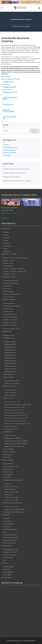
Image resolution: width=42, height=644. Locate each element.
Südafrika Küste (8, 286)
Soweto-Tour (8, 82)
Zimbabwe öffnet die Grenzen (11, 177)
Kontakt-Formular (9, 524)
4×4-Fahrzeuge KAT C (11, 393)
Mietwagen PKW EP (11, 353)
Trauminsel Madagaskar (10, 317)
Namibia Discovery (9, 309)
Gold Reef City (8, 104)
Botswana (6, 238)
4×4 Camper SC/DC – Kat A (13, 402)
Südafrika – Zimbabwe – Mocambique (14, 269)
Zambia (6, 240)
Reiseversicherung (9, 469)
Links (5, 560)
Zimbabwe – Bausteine (10, 322)
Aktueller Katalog (8, 558)
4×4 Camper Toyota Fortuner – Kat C (16, 415)
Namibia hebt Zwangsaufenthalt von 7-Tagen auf (17, 181)
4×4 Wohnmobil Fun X (11, 426)
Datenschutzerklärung (9, 150)
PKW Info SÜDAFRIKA (9, 452)
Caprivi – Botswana (9, 297)
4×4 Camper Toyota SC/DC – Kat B (15, 407)
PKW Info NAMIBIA (9, 449)
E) (2, 107)
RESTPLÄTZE (7, 569)
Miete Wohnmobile (9, 377)
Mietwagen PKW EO (11, 363)
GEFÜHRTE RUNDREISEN (9, 300)
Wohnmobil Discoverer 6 (12, 383)
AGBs (5, 532)
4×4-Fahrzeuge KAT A (11, 390)
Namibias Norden (9, 266)
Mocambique (7, 246)
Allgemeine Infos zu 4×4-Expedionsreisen (15, 258)
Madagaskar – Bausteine (11, 320)
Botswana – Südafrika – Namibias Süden (15, 271)
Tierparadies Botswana (10, 314)
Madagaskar (7, 251)
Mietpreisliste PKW (11, 435)
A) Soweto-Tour (6, 84)
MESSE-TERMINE (8, 572)
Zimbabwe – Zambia (9, 274)
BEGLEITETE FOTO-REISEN (9, 325)
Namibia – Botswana (9, 260)
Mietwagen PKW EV (11, 355)
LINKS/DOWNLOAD (7, 546)
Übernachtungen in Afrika (11, 466)
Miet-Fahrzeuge (8, 472)
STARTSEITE (7, 518)
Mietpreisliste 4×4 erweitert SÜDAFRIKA (16, 441)
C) (2, 95)
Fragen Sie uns (6, 76)
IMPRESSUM (5, 218)
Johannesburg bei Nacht (10, 98)
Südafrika (6, 232)
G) (2, 121)
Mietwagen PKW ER (11, 358)
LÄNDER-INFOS (6, 229)
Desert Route (7, 289)
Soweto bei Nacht (10, 87)
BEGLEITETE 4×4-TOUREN (9, 254)
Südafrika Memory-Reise (11, 283)
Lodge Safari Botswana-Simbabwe (15, 509)
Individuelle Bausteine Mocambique (14, 512)
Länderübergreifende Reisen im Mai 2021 (15, 173)
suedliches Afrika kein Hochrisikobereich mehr (16, 169)
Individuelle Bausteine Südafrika (13, 480)
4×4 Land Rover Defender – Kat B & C (16, 421)
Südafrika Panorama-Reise (11, 281)
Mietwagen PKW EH (11, 361)
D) (2, 102)
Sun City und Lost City (10, 117)
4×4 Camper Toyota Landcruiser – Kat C (16, 418)
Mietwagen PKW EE (11, 366)
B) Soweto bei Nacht (7, 89)
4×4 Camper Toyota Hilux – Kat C (14, 413)
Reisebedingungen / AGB (10, 147)
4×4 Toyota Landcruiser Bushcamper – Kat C (18, 424)
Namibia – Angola (8, 263)
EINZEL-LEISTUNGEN (24, 25)
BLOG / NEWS (7, 575)
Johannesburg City (10, 92)
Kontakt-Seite (7, 155)
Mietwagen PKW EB (11, 342)
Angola (6, 249)
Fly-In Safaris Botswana (12, 507)
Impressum (6, 145)
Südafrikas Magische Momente (12, 306)
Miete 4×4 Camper (11, 395)
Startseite (13, 25)
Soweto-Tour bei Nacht (12, 487)
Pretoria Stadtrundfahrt (9, 110)
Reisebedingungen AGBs (11, 537)
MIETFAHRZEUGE (7, 332)
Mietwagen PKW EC (11, 344)
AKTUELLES (5, 563)
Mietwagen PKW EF (10, 350)
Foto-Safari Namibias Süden (12, 329)
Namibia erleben (8, 311)
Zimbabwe (7, 243)
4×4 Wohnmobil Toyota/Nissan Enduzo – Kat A (18, 404)
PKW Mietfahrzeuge (9, 338)
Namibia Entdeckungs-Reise (11, 294)
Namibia (6, 235)
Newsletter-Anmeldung (10, 152)
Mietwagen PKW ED (11, 347)
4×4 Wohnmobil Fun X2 (12, 429)
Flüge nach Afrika (8, 464)
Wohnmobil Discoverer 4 (12, 381)
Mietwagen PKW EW (11, 369)
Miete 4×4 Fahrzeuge (10, 386)
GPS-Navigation (8, 455)
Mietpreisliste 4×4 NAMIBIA (13, 438)
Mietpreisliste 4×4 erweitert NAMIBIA (16, 444)
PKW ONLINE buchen (9, 374)
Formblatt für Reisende (10, 535)
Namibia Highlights (9, 291)
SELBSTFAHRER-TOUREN (9, 277)
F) (2, 114)
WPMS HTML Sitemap (10, 543)
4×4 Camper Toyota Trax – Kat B (14, 410)
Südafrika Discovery (9, 303)
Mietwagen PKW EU (11, 372)
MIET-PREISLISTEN (9, 432)
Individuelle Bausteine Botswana (13, 503)
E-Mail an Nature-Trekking (9, 213)
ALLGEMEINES (6, 515)
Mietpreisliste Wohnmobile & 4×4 (15, 446)
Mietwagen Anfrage (9, 335)
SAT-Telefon (7, 457)
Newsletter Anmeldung (10, 529)
